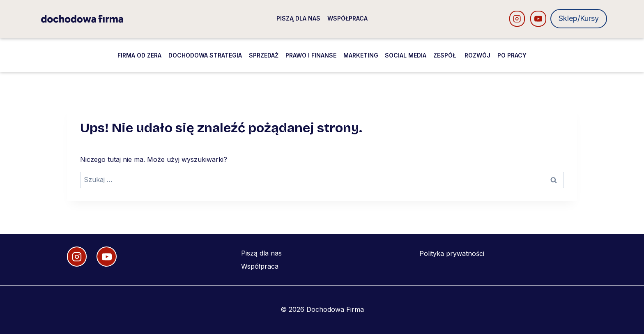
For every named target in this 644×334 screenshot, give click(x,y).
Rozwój (477, 55)
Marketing (361, 55)
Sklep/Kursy (579, 18)
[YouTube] (538, 19)
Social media (406, 55)
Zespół (445, 55)
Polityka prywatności (452, 253)
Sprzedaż (264, 55)
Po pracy (512, 55)
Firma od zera (139, 55)
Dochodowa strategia (205, 55)
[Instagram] (517, 19)
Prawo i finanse (311, 55)
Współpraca (347, 18)
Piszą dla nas (298, 18)
